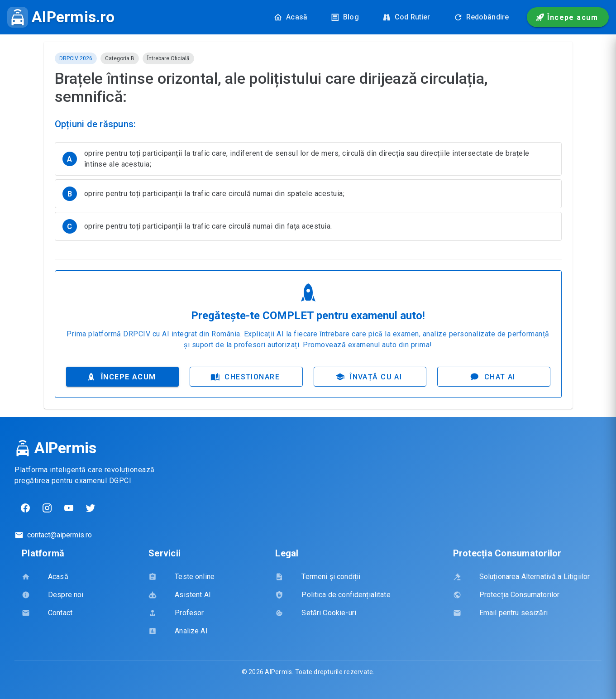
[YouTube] (69, 508)
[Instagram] (47, 508)
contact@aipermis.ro (60, 535)
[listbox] (308, 195)
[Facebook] (25, 508)
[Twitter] (91, 508)
